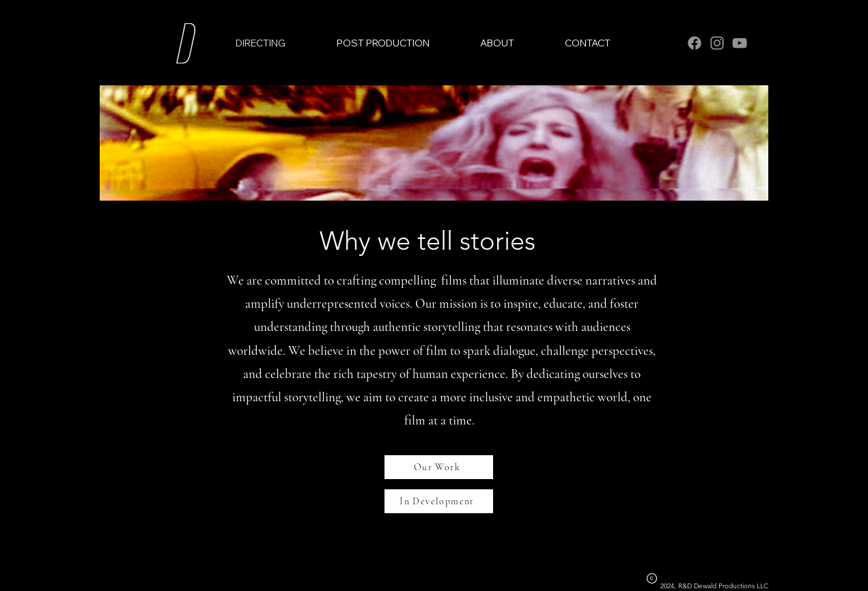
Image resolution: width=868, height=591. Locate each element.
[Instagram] (717, 43)
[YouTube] (740, 43)
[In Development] (439, 501)
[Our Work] (439, 467)
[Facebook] (695, 43)
